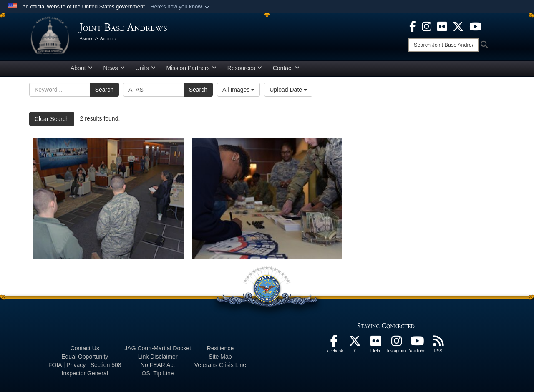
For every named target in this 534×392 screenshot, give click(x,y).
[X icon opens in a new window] (458, 26)
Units (146, 68)
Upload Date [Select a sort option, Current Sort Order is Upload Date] (288, 90)
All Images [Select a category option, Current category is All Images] (238, 90)
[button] (180, 7)
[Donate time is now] (267, 199)
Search (104, 90)
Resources (245, 68)
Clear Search (52, 119)
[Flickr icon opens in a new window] (442, 26)
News (114, 68)
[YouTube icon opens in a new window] (475, 26)
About (82, 68)
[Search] (443, 45)
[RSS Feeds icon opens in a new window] (438, 343)
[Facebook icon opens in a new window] (413, 26)
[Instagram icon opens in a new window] (427, 26)
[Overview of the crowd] (108, 199)
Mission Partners (191, 68)
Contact (286, 68)
